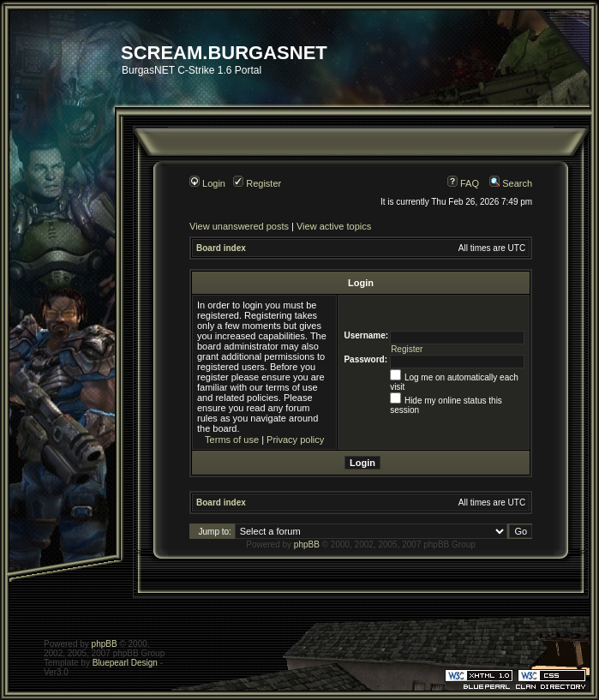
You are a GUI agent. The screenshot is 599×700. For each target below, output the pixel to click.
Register (257, 183)
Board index (221, 248)
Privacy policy (295, 440)
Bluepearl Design (125, 663)
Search (511, 183)
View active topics (334, 226)
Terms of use (232, 440)
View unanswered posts (239, 226)
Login (207, 183)
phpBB (307, 544)
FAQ (463, 183)
